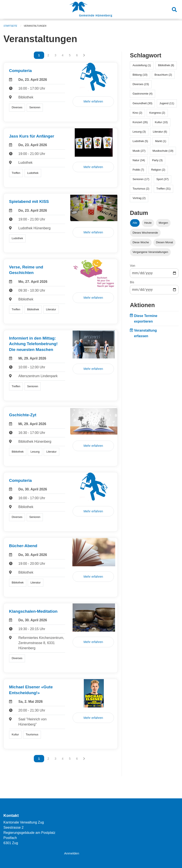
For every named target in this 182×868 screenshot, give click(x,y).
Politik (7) (138, 170)
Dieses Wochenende (145, 233)
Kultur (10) (161, 122)
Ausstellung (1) (142, 65)
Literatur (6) (160, 132)
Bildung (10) (140, 75)
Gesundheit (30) (143, 103)
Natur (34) (139, 160)
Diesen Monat (164, 242)
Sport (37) (163, 179)
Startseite (11, 26)
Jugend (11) (167, 103)
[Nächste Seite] (84, 55)
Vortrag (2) (139, 198)
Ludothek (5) (140, 141)
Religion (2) (158, 170)
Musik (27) (139, 151)
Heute (148, 223)
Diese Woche (141, 242)
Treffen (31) (163, 189)
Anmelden (72, 853)
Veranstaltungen (36, 26)
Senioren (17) (141, 179)
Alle (135, 223)
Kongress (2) (157, 113)
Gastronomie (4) (143, 94)
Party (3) (157, 160)
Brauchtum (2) (163, 75)
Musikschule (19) (163, 151)
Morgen (163, 223)
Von (132, 266)
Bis (132, 282)
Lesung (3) (139, 132)
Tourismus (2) (141, 189)
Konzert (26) (140, 122)
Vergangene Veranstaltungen (150, 252)
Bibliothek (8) (166, 65)
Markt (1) (161, 141)
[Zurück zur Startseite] (91, 10)
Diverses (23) (141, 84)
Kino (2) (138, 113)
